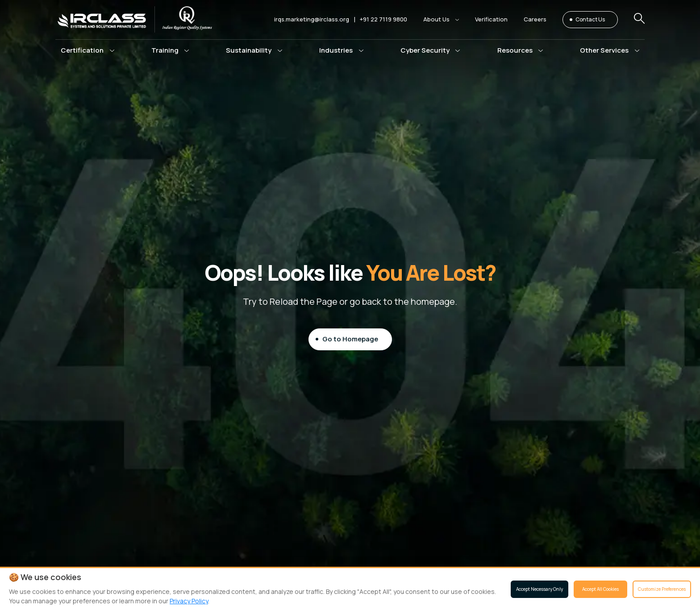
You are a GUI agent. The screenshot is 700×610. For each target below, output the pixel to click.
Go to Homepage (350, 339)
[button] (441, 19)
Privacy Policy (189, 601)
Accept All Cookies (600, 589)
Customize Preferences (662, 589)
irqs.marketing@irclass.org (312, 19)
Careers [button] (535, 19)
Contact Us (590, 19)
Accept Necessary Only (540, 589)
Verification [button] (491, 19)
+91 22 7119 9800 (383, 19)
